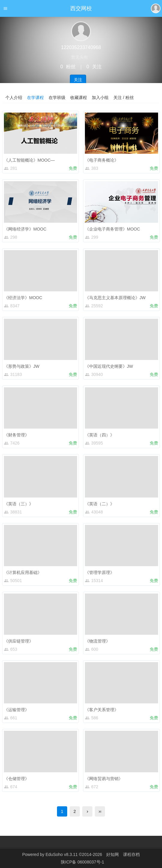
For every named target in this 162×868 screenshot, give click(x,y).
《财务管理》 (16, 435)
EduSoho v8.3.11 (62, 854)
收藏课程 (79, 98)
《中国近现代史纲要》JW (109, 366)
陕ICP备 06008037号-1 (82, 862)
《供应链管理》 (19, 641)
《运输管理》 (16, 710)
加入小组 (100, 98)
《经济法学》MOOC (23, 298)
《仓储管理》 (16, 779)
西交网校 (81, 8)
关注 (78, 80)
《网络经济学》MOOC (25, 229)
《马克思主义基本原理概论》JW (115, 298)
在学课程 (35, 98)
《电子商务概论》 (102, 160)
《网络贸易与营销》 (104, 779)
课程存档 (131, 854)
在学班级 (57, 98)
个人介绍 (14, 98)
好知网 (112, 854)
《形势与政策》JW (22, 366)
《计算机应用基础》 (23, 572)
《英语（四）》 (100, 435)
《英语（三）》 (19, 504)
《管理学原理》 (100, 572)
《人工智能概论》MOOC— (29, 160)
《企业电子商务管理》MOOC (112, 229)
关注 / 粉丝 (124, 98)
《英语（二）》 (100, 504)
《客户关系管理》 (102, 710)
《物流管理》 (97, 641)
